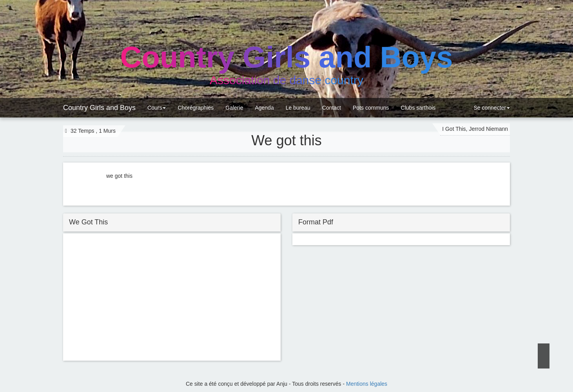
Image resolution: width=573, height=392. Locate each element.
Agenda (264, 108)
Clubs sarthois (418, 108)
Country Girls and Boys (99, 108)
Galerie (234, 108)
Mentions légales (367, 384)
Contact (332, 108)
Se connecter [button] (491, 108)
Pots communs (371, 108)
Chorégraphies (196, 108)
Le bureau (298, 108)
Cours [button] (157, 108)
